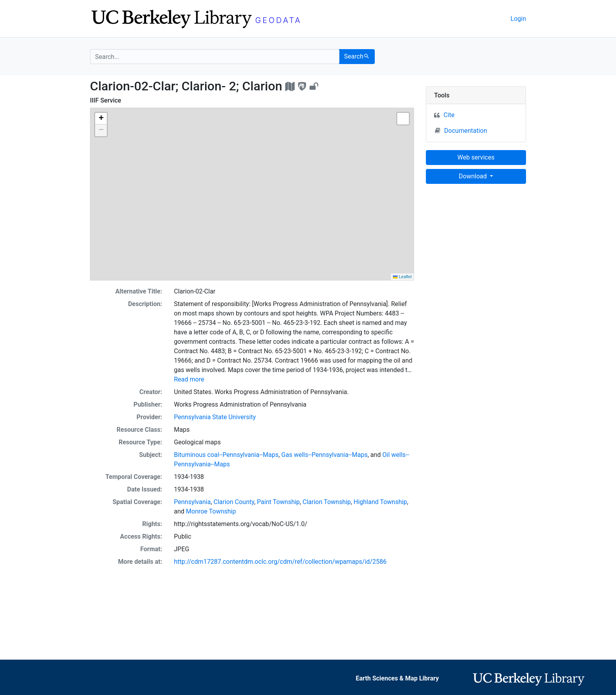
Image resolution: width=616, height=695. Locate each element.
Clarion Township (327, 502)
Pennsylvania (192, 502)
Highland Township (380, 502)
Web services (476, 157)
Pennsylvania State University (215, 417)
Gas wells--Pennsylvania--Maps (324, 455)
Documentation (461, 130)
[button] (101, 119)
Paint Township (278, 502)
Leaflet (402, 277)
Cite (449, 115)
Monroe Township (211, 511)
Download (474, 176)
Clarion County (234, 502)
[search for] (215, 57)
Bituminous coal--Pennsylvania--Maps (226, 455)
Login (518, 19)
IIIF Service (105, 100)
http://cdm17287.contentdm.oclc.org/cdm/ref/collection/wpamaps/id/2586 (280, 562)
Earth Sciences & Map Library (397, 678)
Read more (189, 379)
